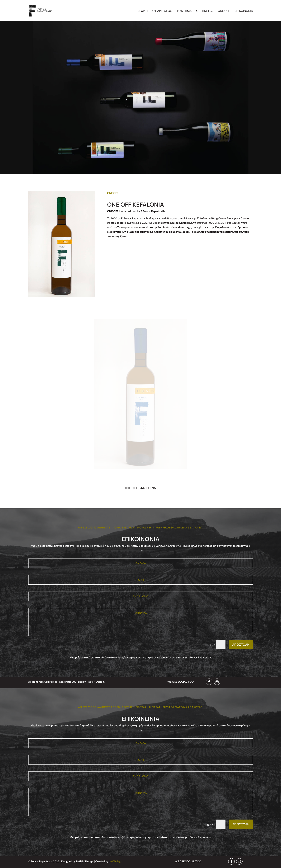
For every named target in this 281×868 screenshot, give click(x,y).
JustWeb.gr (115, 861)
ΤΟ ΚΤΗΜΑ (184, 11)
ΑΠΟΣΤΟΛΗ (241, 644)
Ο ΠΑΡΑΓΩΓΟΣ (162, 11)
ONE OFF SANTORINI (140, 488)
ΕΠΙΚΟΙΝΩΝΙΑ (244, 11)
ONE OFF (224, 11)
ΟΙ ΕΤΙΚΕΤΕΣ (205, 11)
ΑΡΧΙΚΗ (143, 11)
